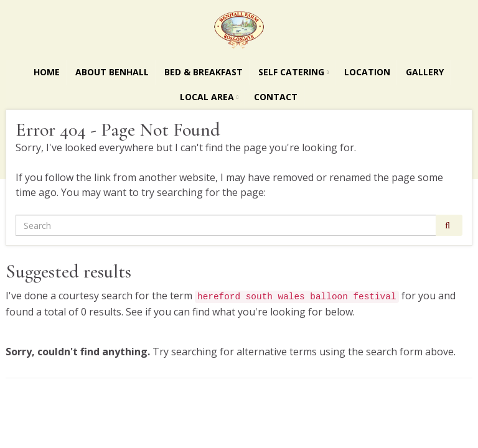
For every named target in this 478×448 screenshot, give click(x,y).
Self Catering (293, 72)
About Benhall (112, 72)
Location (367, 72)
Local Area (209, 97)
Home (47, 72)
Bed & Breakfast (204, 72)
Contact (276, 97)
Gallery (425, 72)
